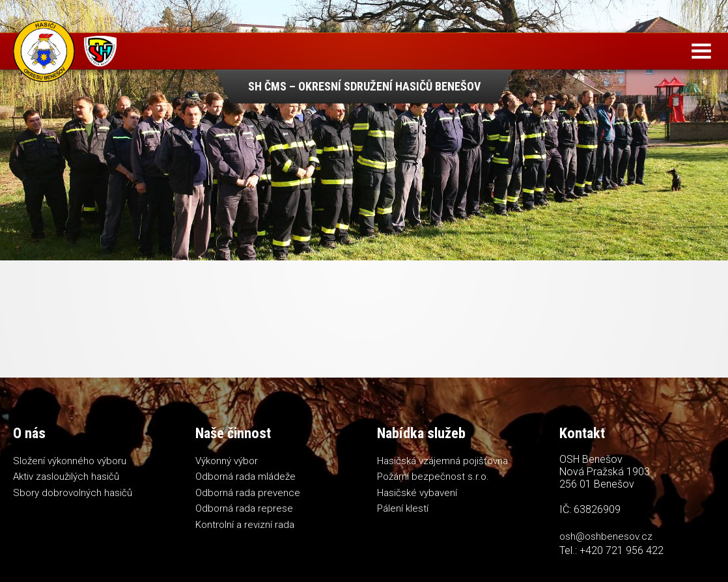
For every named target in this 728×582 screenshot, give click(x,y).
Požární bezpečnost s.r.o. (433, 477)
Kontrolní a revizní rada (245, 525)
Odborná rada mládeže (245, 477)
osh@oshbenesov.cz (606, 536)
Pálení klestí (403, 508)
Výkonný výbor (227, 461)
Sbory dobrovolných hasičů (73, 493)
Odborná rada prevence (248, 493)
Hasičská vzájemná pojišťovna (442, 461)
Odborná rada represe (244, 508)
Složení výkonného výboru (70, 461)
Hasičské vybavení (417, 493)
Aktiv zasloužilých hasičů (66, 477)
